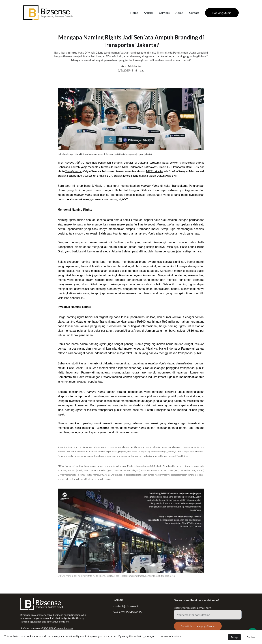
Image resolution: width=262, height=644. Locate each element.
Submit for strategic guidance (198, 629)
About (179, 13)
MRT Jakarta (154, 171)
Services (165, 13)
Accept (234, 637)
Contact (194, 13)
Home (134, 13)
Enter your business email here (192, 610)
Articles (149, 13)
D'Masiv (97, 186)
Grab (95, 368)
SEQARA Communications (58, 629)
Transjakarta (73, 171)
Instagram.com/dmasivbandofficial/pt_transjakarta (148, 576)
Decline (251, 637)
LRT (170, 167)
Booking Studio (222, 13)
